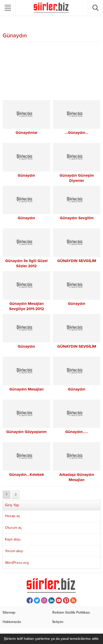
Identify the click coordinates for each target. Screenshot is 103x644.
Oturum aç (13, 528)
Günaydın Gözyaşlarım (26, 432)
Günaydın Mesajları (27, 389)
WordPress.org (17, 563)
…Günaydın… (77, 133)
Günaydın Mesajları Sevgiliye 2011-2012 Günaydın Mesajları (27, 309)
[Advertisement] (51, 72)
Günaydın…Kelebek (27, 475)
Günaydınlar (27, 133)
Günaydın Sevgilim (77, 218)
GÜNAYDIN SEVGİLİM (77, 261)
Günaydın (26, 175)
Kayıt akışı (13, 539)
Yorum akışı (14, 551)
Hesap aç (12, 516)
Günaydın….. (77, 432)
